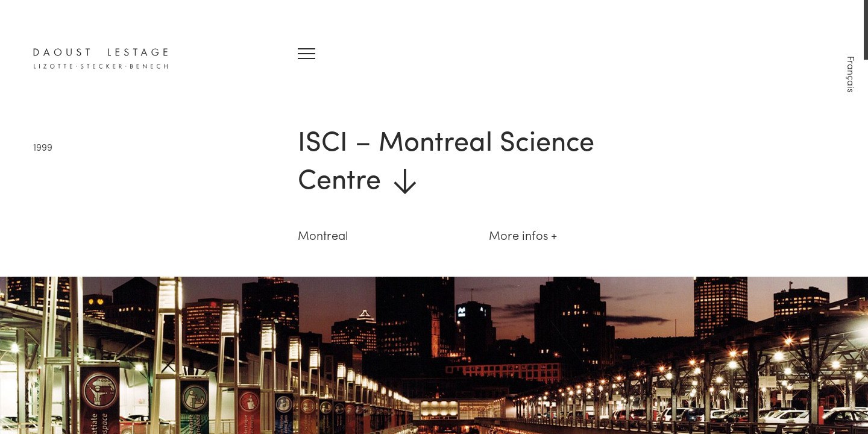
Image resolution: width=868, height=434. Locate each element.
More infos (518, 235)
